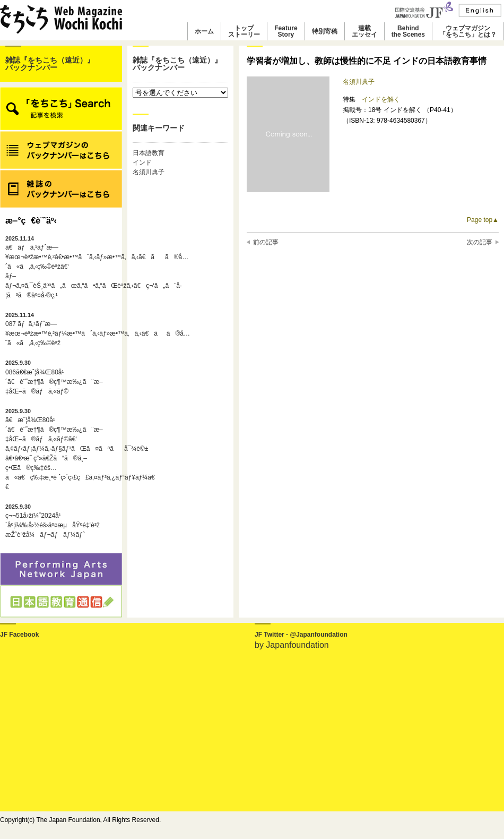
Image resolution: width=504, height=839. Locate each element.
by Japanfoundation (292, 645)
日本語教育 (149, 153)
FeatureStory (286, 31)
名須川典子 (149, 172)
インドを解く (381, 99)
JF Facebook (19, 635)
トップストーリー (244, 31)
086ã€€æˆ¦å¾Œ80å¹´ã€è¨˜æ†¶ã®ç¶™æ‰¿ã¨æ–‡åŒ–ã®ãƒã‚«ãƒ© (54, 377)
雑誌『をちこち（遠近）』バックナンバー (50, 64)
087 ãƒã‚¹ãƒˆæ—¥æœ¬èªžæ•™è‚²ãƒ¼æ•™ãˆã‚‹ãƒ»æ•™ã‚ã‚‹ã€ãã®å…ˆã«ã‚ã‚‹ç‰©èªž (61, 329)
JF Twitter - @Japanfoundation (301, 635)
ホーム (204, 31)
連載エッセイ (364, 31)
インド (142, 162)
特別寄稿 (325, 31)
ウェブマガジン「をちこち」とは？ (468, 31)
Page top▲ (483, 220)
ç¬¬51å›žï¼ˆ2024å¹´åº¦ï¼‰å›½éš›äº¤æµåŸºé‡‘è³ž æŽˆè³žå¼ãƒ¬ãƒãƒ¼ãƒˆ (53, 521)
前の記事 (266, 242)
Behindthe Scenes (408, 31)
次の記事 (480, 242)
